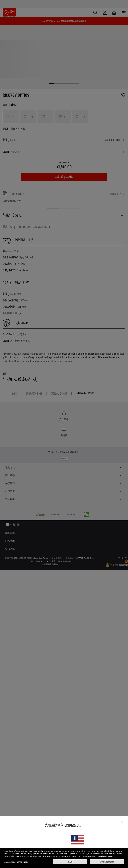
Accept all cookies (107, 862)
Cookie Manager (105, 856)
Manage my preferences (16, 862)
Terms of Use (48, 856)
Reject (70, 862)
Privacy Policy (30, 856)
